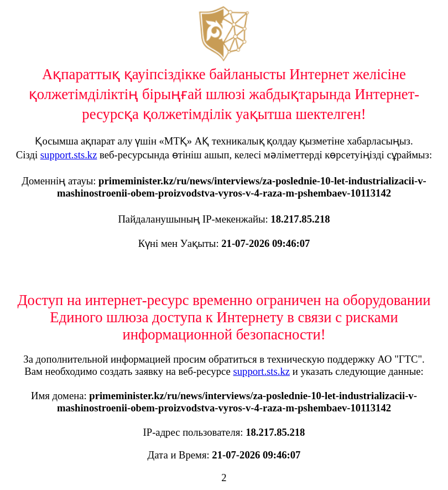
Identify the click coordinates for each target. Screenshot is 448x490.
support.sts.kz (69, 155)
